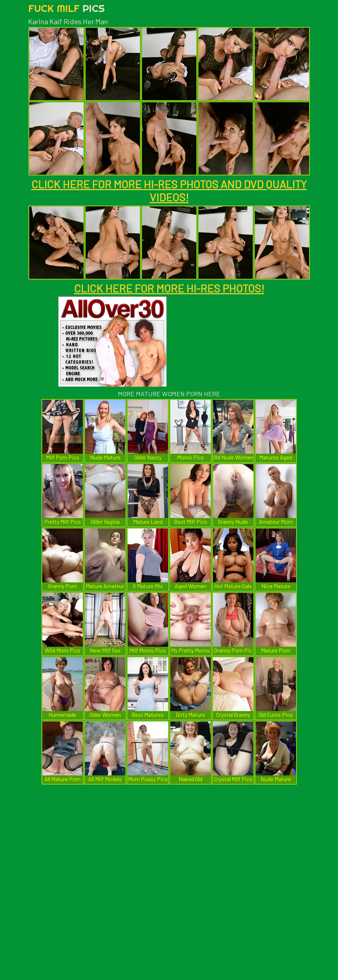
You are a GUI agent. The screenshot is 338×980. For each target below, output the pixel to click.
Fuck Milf (67, 8)
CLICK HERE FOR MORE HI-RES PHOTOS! (169, 288)
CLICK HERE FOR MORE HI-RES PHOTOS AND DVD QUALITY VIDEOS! (169, 191)
